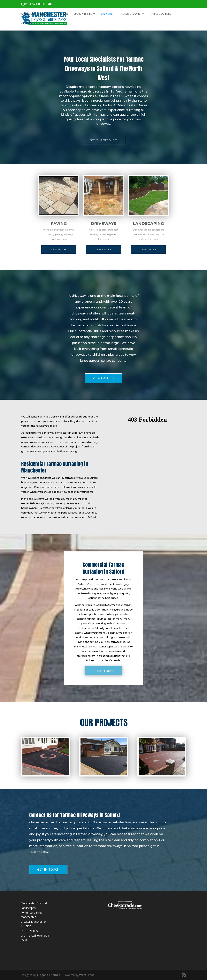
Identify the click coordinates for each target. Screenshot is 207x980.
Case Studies (131, 14)
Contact (27, 23)
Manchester (82, 14)
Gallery (45, 14)
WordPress (87, 975)
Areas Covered (161, 14)
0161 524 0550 (30, 931)
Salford (107, 14)
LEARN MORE (59, 249)
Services (62, 14)
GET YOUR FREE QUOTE (104, 140)
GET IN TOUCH (103, 671)
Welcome (27, 14)
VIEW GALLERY (103, 378)
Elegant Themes (49, 975)
